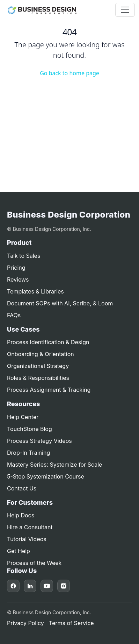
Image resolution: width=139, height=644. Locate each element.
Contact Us (22, 488)
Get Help (19, 551)
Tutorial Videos (27, 539)
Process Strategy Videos (39, 441)
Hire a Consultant (30, 527)
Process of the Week (34, 563)
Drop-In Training (28, 453)
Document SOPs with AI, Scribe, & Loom (60, 303)
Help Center (23, 417)
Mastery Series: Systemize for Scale (54, 465)
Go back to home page (69, 73)
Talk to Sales (24, 256)
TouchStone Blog (30, 429)
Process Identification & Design (48, 342)
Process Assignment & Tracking (49, 390)
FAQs (14, 315)
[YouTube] (47, 586)
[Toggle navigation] (125, 10)
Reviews (18, 279)
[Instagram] (64, 586)
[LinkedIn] (30, 586)
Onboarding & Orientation (41, 354)
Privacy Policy (25, 623)
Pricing (16, 268)
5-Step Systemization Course (46, 476)
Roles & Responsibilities (38, 378)
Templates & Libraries (35, 291)
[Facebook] (13, 586)
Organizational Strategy (38, 366)
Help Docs (21, 515)
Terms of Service (71, 623)
